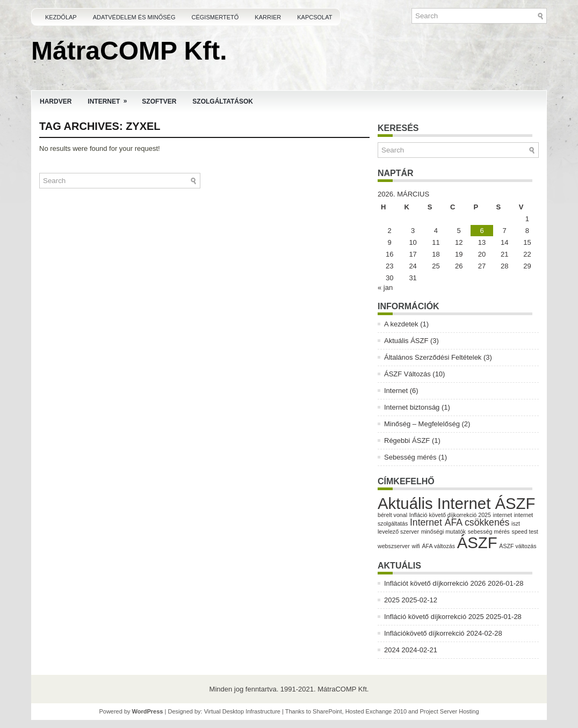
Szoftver (159, 101)
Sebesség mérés (410, 457)
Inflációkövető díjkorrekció (424, 633)
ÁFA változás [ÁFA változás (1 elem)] (438, 546)
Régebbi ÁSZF (407, 441)
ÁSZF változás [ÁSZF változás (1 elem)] (518, 546)
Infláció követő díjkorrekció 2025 (434, 617)
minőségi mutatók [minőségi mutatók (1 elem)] (444, 532)
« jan (385, 287)
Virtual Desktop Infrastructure (242, 711)
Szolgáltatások (223, 101)
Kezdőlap (61, 17)
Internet (111, 98)
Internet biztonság (412, 407)
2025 (392, 600)
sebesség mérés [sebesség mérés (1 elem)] (489, 532)
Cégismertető (215, 17)
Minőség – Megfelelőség (422, 424)
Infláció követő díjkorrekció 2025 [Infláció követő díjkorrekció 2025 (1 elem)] (450, 515)
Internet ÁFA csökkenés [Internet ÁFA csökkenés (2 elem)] (460, 522)
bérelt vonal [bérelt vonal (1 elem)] (392, 515)
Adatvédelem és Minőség (134, 17)
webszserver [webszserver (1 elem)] (394, 546)
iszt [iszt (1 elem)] (516, 523)
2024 (392, 650)
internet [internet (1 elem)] (503, 515)
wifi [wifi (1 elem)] (416, 546)
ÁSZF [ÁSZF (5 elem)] (477, 543)
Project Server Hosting (450, 711)
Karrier (268, 17)
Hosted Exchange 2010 (376, 711)
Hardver (56, 101)
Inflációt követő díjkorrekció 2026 (435, 583)
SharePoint (327, 711)
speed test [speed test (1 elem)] (525, 532)
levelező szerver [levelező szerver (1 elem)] (398, 532)
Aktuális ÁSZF (406, 341)
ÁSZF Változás (407, 374)
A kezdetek (401, 324)
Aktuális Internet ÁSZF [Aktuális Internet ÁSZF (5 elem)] (456, 503)
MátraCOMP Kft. (129, 51)
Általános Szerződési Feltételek (433, 357)
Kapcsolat (315, 17)
